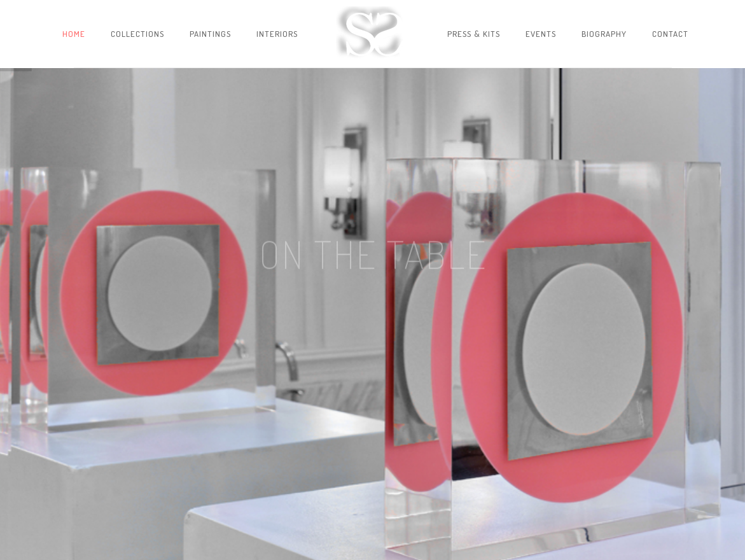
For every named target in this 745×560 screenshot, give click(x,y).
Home (74, 34)
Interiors (277, 34)
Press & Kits (474, 34)
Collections (137, 34)
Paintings (210, 34)
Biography (604, 34)
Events (541, 34)
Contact (670, 34)
